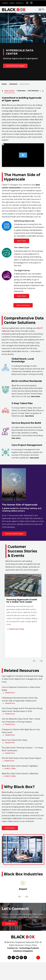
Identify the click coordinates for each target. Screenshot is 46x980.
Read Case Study (15, 629)
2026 (37, 942)
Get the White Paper (15, 66)
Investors (5, 3)
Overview (21, 91)
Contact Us (19, 3)
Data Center (10, 91)
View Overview (23, 305)
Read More (8, 693)
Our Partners (33, 91)
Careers (12, 3)
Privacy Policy (31, 945)
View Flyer (22, 241)
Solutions (13, 84)
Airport (23, 889)
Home (4, 84)
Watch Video (9, 768)
